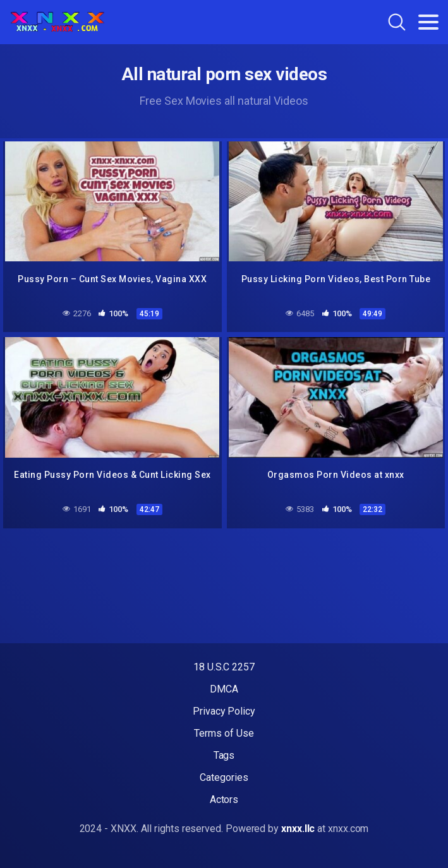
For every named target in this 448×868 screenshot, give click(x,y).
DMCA (224, 689)
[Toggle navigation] (428, 22)
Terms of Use (224, 733)
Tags (224, 755)
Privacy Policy (224, 711)
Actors (224, 800)
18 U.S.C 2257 (224, 667)
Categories (224, 777)
